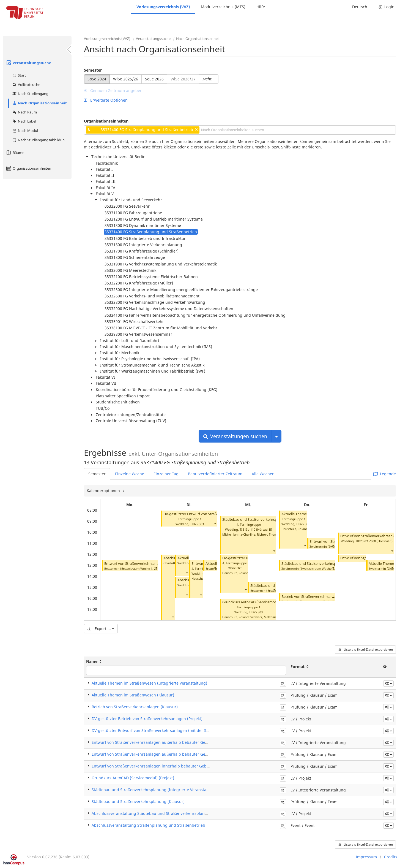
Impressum (366, 857)
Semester (93, 70)
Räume (15, 153)
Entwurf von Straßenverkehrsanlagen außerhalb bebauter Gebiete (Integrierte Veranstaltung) (179, 742)
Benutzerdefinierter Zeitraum (215, 474)
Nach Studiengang (30, 94)
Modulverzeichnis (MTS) (223, 7)
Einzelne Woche (130, 474)
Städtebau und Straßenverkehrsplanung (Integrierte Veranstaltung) (155, 790)
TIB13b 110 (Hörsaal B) (256, 529)
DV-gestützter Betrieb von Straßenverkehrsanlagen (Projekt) (147, 719)
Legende (385, 474)
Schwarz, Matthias (263, 617)
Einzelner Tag (166, 474)
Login (386, 7)
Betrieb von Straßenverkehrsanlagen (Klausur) (320, 597)
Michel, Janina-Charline (239, 534)
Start (19, 75)
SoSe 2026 (154, 79)
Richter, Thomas (269, 534)
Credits (391, 857)
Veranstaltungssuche (28, 63)
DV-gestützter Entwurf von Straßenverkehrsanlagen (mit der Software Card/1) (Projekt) (172, 730)
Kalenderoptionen (104, 491)
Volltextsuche (26, 85)
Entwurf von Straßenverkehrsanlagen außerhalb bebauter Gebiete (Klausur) (162, 754)
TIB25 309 (303, 524)
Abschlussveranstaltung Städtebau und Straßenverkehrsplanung (152, 813)
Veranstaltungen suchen (235, 436)
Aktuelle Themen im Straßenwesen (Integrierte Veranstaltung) (149, 683)
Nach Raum (24, 112)
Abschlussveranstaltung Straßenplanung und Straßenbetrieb (148, 825)
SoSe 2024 (97, 79)
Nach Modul (25, 131)
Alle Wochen (263, 474)
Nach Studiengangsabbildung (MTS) (42, 140)
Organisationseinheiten (28, 168)
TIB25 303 (197, 524)
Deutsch (360, 7)
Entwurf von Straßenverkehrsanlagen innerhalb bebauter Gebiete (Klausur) (162, 766)
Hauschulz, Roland (235, 573)
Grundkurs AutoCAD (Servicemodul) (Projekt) (260, 602)
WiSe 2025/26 (126, 79)
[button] (156, 567)
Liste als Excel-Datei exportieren (365, 649)
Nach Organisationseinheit (39, 103)
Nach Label (24, 121)
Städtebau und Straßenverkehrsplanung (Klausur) (323, 564)
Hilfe (261, 7)
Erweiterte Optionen (106, 100)
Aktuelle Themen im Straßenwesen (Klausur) (133, 695)
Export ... (101, 629)
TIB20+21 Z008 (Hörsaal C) (374, 541)
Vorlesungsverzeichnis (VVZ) (163, 7)
